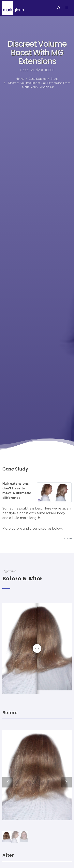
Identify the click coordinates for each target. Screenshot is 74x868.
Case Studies (37, 79)
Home (20, 79)
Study (55, 79)
